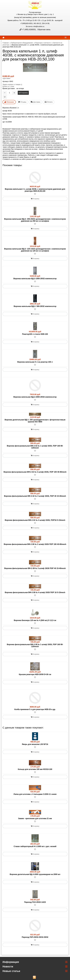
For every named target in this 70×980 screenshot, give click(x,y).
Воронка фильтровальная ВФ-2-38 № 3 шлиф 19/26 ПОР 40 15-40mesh (35, 568)
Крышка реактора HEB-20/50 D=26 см (35, 674)
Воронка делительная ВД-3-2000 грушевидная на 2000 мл (35, 874)
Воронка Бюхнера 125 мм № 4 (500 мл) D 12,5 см (35, 620)
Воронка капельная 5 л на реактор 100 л (35, 362)
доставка (7, 78)
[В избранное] (5, 97)
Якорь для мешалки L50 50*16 (35, 744)
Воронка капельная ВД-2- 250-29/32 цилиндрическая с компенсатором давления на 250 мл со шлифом (35, 220)
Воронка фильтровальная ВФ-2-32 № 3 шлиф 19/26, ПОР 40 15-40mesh (35, 496)
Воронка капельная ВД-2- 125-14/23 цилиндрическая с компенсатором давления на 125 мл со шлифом (35, 250)
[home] (3, 38)
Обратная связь (44, 30)
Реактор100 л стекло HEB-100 (35, 334)
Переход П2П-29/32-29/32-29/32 (35, 937)
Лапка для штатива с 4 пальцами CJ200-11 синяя (35, 794)
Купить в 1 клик (8, 86)
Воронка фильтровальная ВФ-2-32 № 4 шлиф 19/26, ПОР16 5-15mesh (35, 520)
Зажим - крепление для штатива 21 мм (35, 818)
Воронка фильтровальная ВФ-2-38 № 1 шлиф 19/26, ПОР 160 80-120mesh (35, 645)
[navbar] (66, 37)
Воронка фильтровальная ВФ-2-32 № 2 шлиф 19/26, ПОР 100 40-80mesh (35, 472)
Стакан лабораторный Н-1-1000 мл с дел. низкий (35, 846)
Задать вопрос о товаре (11, 84)
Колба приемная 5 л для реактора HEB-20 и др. (35, 709)
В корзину (23, 93)
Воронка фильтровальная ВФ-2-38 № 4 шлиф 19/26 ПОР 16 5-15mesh (35, 592)
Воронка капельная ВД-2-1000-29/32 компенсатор (35, 279)
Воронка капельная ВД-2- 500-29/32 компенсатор (35, 306)
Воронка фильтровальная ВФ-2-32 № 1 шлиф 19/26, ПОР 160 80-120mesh (35, 447)
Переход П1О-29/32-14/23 (35, 902)
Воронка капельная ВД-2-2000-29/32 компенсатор (35, 397)
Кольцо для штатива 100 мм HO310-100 (35, 769)
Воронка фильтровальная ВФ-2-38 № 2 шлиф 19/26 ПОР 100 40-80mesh (35, 544)
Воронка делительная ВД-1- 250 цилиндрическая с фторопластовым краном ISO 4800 (35, 421)
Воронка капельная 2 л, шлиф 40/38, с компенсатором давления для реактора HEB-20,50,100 (35, 190)
